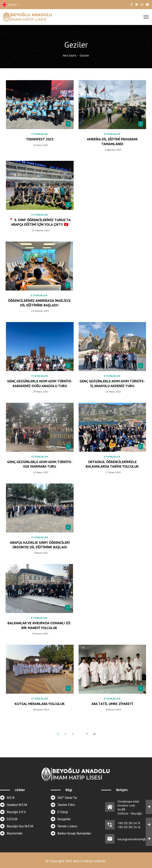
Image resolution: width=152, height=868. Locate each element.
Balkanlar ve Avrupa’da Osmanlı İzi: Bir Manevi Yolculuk (39, 625)
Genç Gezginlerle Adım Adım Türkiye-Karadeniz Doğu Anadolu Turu (40, 383)
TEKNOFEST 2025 (40, 139)
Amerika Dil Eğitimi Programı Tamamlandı (112, 141)
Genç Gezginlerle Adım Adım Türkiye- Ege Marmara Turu (40, 464)
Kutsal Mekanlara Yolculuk (40, 704)
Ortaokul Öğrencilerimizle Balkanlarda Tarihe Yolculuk (112, 464)
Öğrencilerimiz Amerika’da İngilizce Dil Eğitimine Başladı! (39, 303)
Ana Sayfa (70, 55)
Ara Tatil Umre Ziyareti (112, 704)
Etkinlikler (40, 134)
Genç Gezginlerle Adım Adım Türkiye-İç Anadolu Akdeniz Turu (112, 383)
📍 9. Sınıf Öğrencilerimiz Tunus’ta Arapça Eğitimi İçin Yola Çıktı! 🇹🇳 (40, 222)
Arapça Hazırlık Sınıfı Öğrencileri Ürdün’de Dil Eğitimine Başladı (40, 545)
